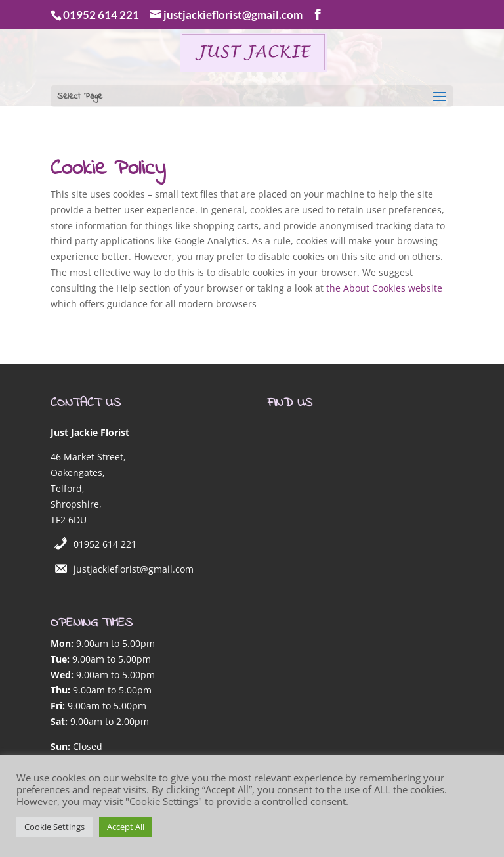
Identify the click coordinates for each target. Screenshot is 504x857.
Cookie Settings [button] (54, 827)
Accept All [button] (126, 827)
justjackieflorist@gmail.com (134, 569)
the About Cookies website (384, 288)
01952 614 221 (105, 544)
